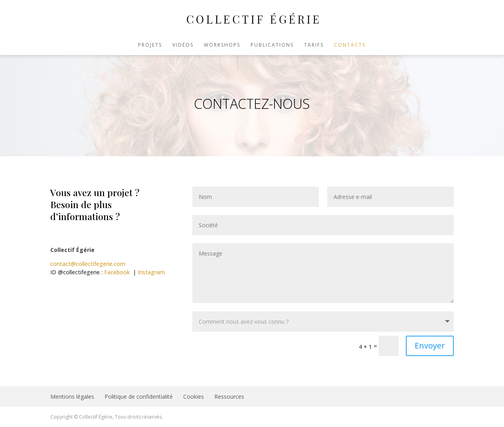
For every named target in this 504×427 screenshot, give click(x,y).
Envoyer (430, 345)
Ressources (229, 396)
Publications (272, 45)
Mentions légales (72, 396)
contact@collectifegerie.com (88, 264)
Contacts (350, 45)
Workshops (222, 45)
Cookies (194, 396)
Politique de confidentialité (139, 396)
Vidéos (183, 45)
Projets (150, 45)
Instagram (151, 272)
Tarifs (314, 45)
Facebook (117, 272)
